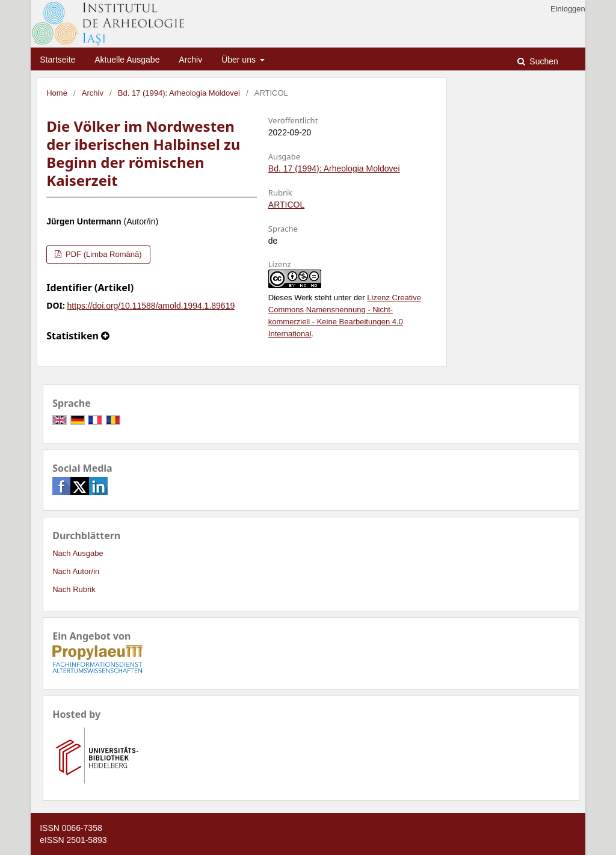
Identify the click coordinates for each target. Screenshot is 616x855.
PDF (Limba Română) (102, 254)
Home (57, 93)
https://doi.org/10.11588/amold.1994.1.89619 (151, 306)
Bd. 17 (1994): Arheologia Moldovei (179, 93)
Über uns (240, 60)
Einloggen (568, 9)
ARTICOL (286, 205)
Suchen (542, 61)
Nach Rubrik (74, 589)
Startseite (57, 60)
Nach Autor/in (76, 571)
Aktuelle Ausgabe (127, 60)
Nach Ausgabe (78, 553)
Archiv (190, 60)
